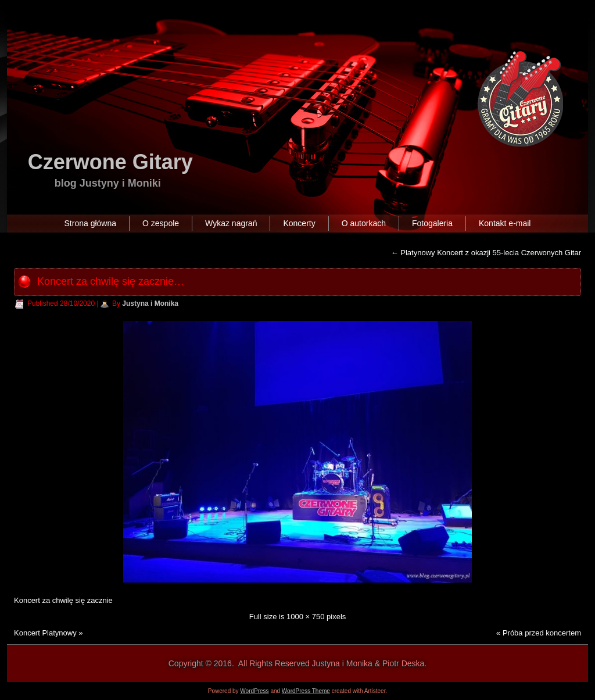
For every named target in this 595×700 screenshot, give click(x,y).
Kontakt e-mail (505, 223)
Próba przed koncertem (542, 633)
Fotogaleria (432, 223)
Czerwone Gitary (110, 162)
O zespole (161, 223)
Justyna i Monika (150, 303)
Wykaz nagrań (231, 223)
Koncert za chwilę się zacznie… (111, 281)
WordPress (254, 691)
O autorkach (364, 223)
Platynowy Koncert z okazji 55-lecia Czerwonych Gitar (486, 253)
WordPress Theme (306, 691)
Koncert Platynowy (45, 633)
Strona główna (91, 223)
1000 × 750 (305, 617)
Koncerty (299, 223)
